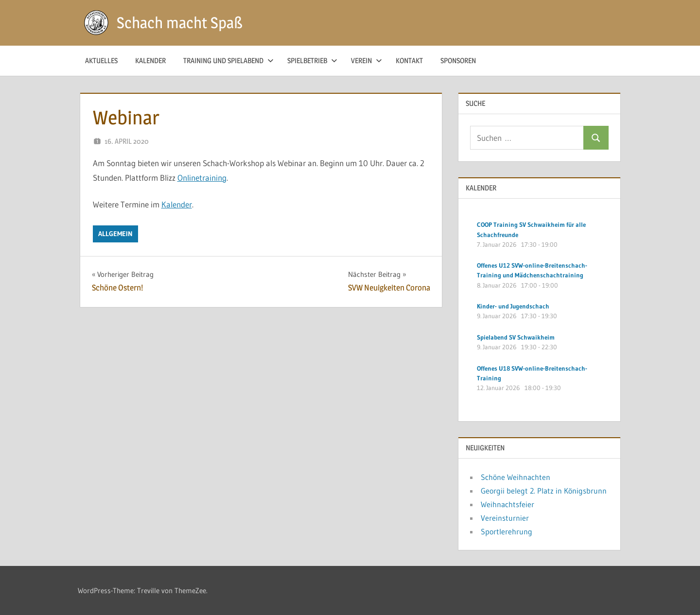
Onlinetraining (202, 178)
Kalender (150, 60)
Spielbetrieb (312, 60)
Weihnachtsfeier (507, 504)
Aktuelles (101, 60)
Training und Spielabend (228, 60)
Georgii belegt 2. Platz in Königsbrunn (544, 491)
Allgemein (115, 234)
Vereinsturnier (505, 518)
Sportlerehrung (507, 531)
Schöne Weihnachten (516, 477)
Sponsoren (458, 60)
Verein (367, 60)
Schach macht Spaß (180, 23)
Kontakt (409, 60)
